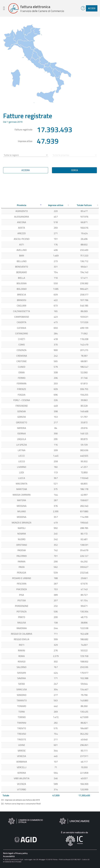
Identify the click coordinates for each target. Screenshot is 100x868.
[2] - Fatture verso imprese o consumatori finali (21, 804)
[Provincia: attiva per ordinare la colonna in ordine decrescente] (22, 205)
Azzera (26, 170)
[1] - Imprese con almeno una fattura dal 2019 (20, 800)
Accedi (92, 8)
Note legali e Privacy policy (15, 853)
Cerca (74, 170)
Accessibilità (9, 856)
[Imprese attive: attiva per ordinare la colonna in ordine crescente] (56, 205)
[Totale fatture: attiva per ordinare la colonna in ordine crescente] (84, 205)
